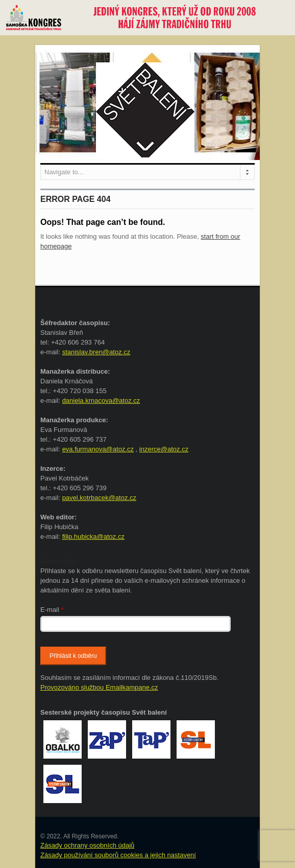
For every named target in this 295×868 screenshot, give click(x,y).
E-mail (52, 610)
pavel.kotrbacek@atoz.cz (99, 498)
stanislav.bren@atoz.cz (96, 352)
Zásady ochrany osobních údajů (87, 845)
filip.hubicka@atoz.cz (93, 536)
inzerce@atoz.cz (164, 449)
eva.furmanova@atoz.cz (98, 449)
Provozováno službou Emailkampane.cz (99, 687)
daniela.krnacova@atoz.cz (101, 401)
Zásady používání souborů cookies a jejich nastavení (118, 855)
